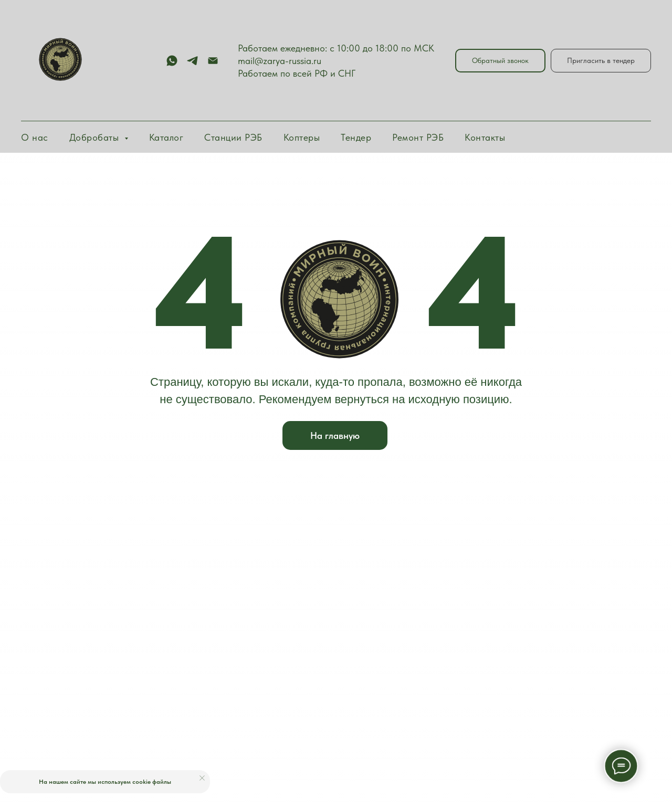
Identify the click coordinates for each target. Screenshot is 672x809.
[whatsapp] (172, 61)
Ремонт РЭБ (418, 137)
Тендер (356, 137)
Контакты (485, 137)
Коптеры (302, 137)
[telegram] (192, 61)
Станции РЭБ (233, 137)
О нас (35, 137)
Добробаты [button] (96, 137)
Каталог (166, 137)
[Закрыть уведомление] (202, 778)
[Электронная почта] (213, 61)
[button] (500, 61)
